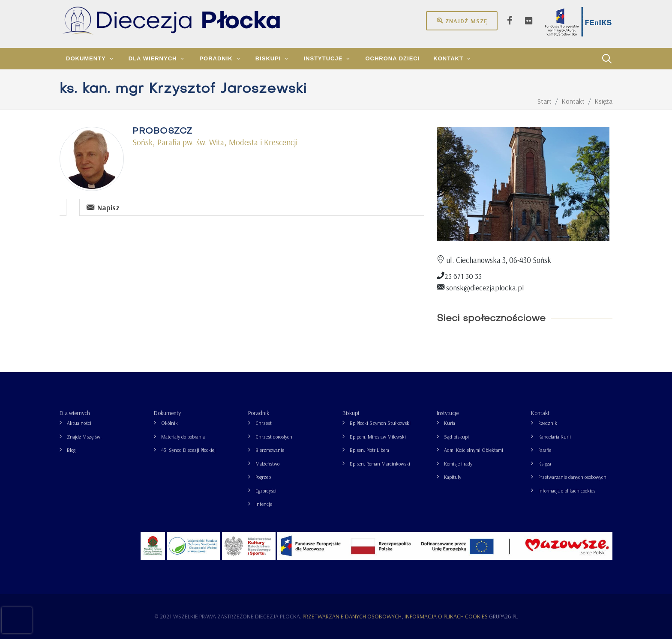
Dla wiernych (75, 413)
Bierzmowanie (270, 450)
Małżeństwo (267, 464)
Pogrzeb (263, 477)
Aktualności (79, 423)
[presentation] (73, 207)
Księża (545, 464)
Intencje (264, 504)
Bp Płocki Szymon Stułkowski (380, 423)
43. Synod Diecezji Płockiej (188, 450)
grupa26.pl (503, 616)
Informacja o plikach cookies (567, 491)
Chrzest (264, 423)
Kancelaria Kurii (555, 437)
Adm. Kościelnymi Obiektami (474, 450)
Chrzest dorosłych (274, 437)
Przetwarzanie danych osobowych (572, 477)
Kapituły (453, 477)
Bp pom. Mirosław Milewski (378, 437)
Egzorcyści (266, 491)
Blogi (72, 450)
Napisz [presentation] (103, 207)
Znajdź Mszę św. (84, 437)
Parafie (545, 450)
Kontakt (540, 413)
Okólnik (169, 423)
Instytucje (448, 413)
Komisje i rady (458, 464)
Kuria (450, 423)
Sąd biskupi (456, 437)
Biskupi (351, 413)
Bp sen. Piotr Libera (369, 450)
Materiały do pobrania (183, 437)
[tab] (73, 207)
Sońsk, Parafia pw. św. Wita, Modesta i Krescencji (215, 142)
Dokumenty (167, 413)
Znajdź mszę (462, 21)
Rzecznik (548, 423)
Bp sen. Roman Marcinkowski (380, 464)
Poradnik (259, 413)
